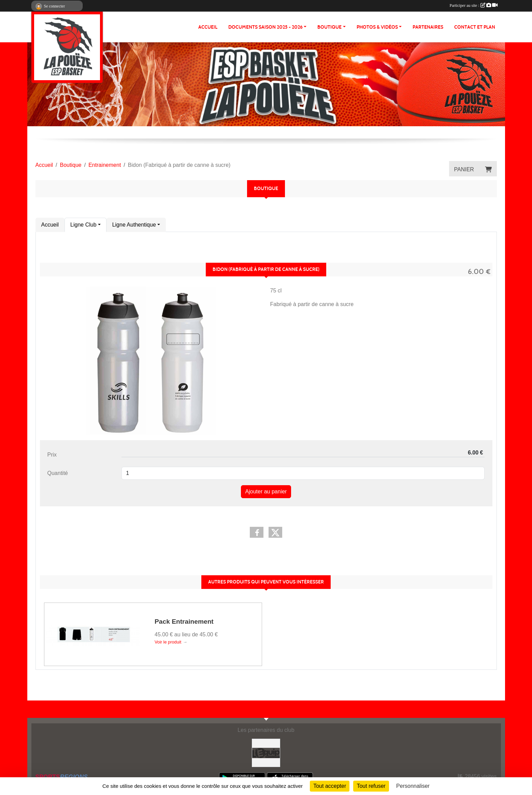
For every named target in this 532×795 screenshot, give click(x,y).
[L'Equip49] (266, 753)
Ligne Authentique (134, 225)
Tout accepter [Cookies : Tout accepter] (330, 786)
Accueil (50, 225)
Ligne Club (83, 225)
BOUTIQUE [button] (329, 27)
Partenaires (428, 27)
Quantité (58, 473)
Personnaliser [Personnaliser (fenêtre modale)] (413, 786)
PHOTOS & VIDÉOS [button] (377, 27)
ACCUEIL (208, 27)
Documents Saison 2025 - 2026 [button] (265, 27)
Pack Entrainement (184, 621)
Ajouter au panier (266, 492)
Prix (52, 455)
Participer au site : (474, 5)
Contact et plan (475, 27)
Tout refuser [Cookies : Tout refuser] (371, 786)
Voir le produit (168, 642)
